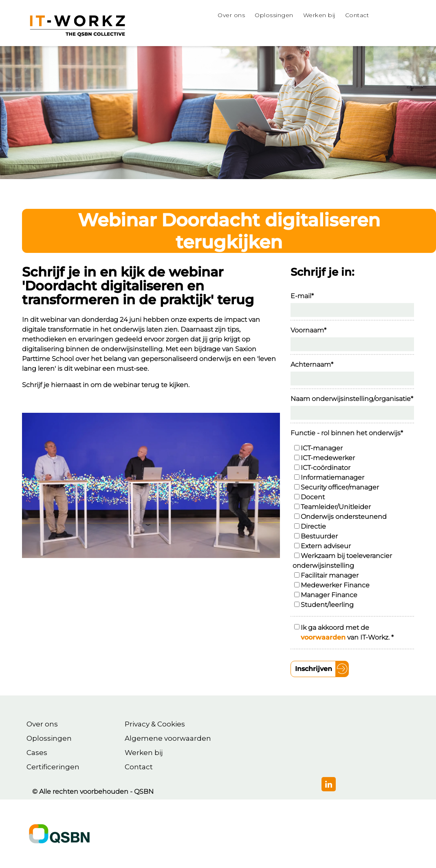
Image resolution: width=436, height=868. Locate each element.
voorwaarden (323, 637)
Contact (139, 767)
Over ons (42, 724)
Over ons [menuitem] (231, 15)
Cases (37, 753)
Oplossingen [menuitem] (274, 15)
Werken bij (144, 753)
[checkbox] (353, 527)
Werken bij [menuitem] (319, 15)
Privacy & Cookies (155, 724)
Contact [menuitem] (357, 15)
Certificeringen (53, 767)
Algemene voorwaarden (168, 738)
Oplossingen (49, 738)
